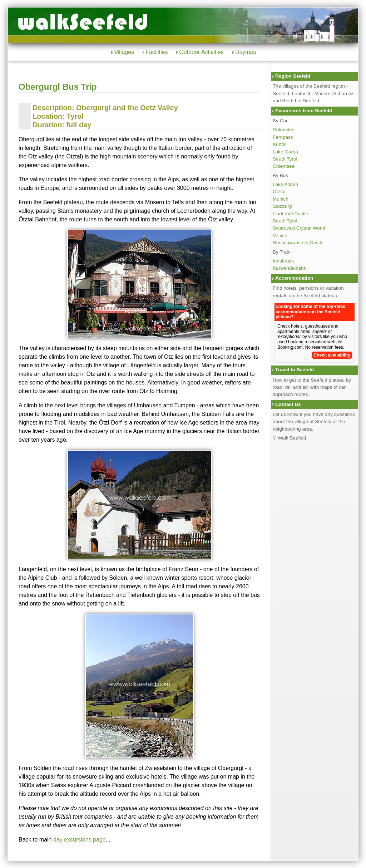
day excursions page (80, 840)
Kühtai (280, 144)
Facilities (157, 52)
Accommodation (294, 278)
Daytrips (246, 52)
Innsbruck (283, 261)
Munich (281, 199)
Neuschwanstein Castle (298, 243)
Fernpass (283, 137)
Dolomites (283, 130)
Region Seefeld (293, 76)
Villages (124, 52)
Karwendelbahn (290, 268)
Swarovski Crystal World (299, 228)
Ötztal (279, 192)
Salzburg (282, 206)
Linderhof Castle (290, 214)
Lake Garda (285, 152)
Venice (280, 236)
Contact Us (288, 404)
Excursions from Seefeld (304, 111)
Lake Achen (285, 184)
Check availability (332, 355)
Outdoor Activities (201, 52)
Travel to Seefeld (295, 370)
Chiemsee (284, 166)
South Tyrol (285, 159)
